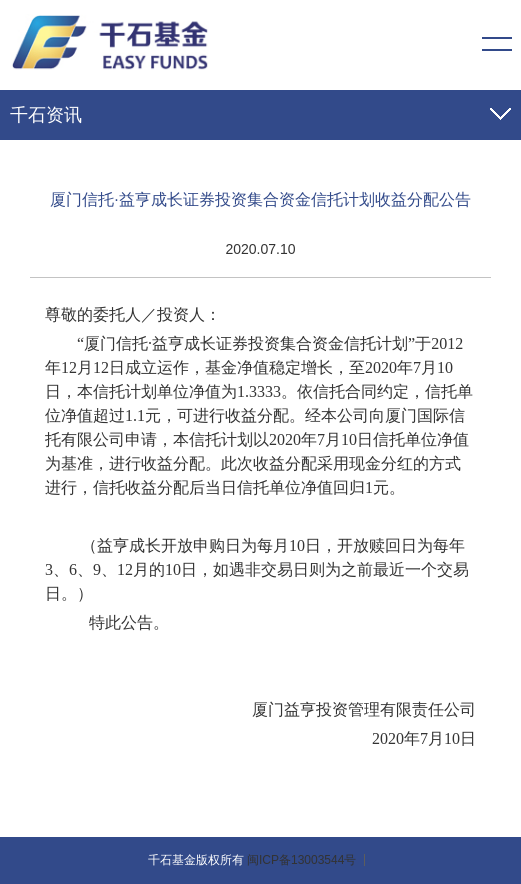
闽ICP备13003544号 (301, 860)
